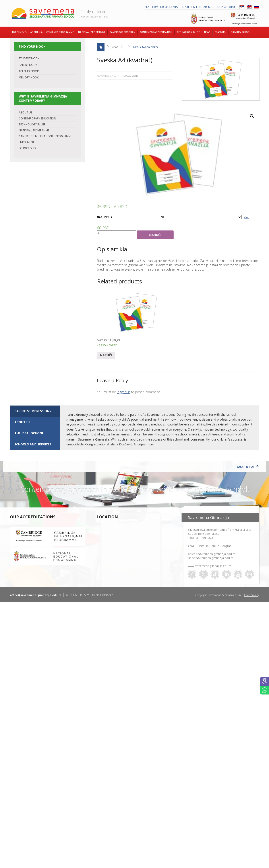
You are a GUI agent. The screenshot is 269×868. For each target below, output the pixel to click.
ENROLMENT (27, 142)
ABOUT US (25, 112)
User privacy (252, 595)
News (115, 47)
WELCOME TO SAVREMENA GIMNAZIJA (90, 595)
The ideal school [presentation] (29, 433)
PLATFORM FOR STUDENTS (161, 7)
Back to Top (246, 467)
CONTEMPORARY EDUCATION (37, 118)
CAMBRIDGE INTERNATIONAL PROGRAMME (45, 136)
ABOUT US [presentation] (22, 422)
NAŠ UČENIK (105, 217)
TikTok (215, 574)
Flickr (250, 574)
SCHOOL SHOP (28, 148)
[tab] (35, 411)
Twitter (203, 574)
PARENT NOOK (28, 65)
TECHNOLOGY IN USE (32, 124)
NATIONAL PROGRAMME (34, 130)
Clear (247, 217)
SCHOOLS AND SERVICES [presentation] (33, 444)
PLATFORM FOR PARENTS (197, 7)
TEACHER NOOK (29, 71)
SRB (242, 7)
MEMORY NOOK (29, 77)
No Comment (130, 76)
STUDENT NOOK (29, 58)
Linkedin (226, 574)
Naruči (155, 235)
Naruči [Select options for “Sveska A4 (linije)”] (106, 355)
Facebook (192, 574)
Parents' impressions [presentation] (33, 411)
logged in (124, 392)
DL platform (226, 7)
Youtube (238, 574)
